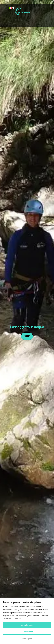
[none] (10, 8)
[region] (27, 621)
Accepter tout (27, 625)
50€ (27, 336)
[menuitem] (10, 8)
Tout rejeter (27, 639)
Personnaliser (27, 632)
